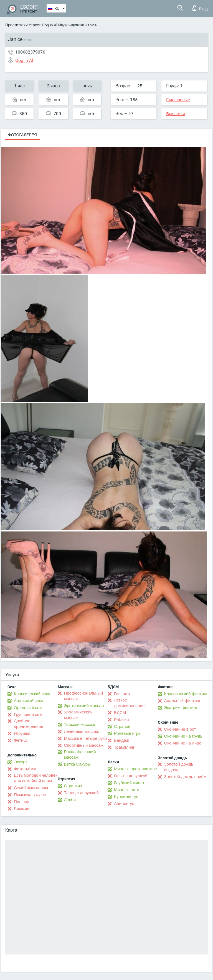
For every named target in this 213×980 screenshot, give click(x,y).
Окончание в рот (180, 729)
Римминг (22, 809)
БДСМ (120, 713)
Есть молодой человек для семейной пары (35, 778)
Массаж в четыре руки (86, 738)
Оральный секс (29, 708)
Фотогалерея (22, 135)
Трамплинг (124, 747)
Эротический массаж (84, 706)
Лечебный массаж (82, 731)
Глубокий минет (129, 783)
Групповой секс (29, 715)
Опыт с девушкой (131, 776)
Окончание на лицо (183, 743)
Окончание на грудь (183, 736)
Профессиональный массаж (84, 696)
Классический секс (32, 694)
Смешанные (178, 100)
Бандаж (121, 740)
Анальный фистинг (182, 701)
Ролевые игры (128, 733)
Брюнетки (175, 114)
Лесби (70, 800)
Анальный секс (28, 701)
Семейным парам (31, 788)
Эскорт (21, 762)
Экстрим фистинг (181, 708)
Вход (200, 8)
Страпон (122, 726)
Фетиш (20, 740)
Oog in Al (50, 25)
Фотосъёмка (26, 769)
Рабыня (121, 720)
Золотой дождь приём (185, 777)
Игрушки (22, 733)
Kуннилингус (126, 797)
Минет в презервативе (135, 769)
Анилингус (124, 804)
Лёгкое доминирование (129, 703)
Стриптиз (73, 786)
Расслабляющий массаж (80, 754)
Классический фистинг (186, 694)
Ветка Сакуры (77, 764)
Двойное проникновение (29, 724)
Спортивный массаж (84, 745)
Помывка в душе (30, 795)
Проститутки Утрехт (23, 25)
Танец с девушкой (81, 793)
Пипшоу (21, 802)
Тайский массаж (80, 725)
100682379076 (30, 52)
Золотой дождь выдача (179, 767)
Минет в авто (127, 790)
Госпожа (122, 694)
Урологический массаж (78, 715)
